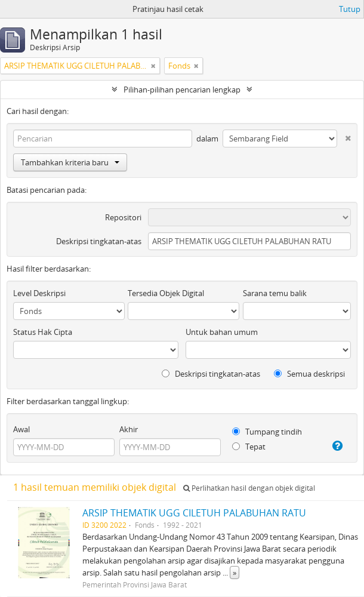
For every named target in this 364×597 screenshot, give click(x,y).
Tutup (350, 9)
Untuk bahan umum (222, 332)
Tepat (249, 447)
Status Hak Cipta (43, 332)
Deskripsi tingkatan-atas (99, 241)
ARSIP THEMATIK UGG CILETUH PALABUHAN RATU (194, 513)
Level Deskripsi (39, 293)
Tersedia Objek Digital (166, 293)
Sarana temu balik (275, 293)
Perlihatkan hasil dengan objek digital (249, 488)
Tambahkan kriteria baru (70, 162)
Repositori (123, 217)
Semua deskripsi (309, 374)
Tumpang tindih (267, 432)
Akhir (129, 429)
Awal (21, 429)
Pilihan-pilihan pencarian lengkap (182, 90)
